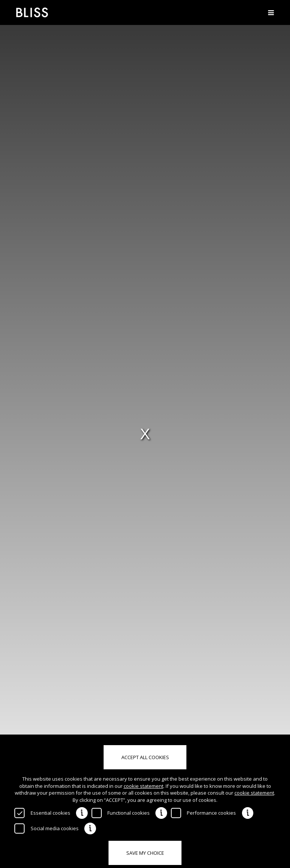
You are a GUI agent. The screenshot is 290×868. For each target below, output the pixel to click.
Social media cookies (55, 828)
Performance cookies (211, 813)
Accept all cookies (145, 757)
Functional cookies (129, 813)
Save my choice (145, 853)
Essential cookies (50, 813)
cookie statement (143, 786)
